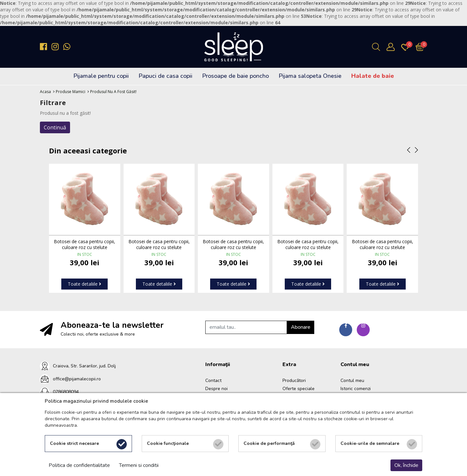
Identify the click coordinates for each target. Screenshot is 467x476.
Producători (294, 381)
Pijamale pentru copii (101, 76)
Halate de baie (373, 76)
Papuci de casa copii (165, 76)
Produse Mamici (71, 92)
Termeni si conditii (139, 465)
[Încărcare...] (421, 47)
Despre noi (216, 389)
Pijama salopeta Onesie (310, 76)
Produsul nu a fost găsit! (113, 92)
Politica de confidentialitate (79, 465)
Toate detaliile (84, 284)
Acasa (45, 92)
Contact (213, 381)
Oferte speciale (299, 389)
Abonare (301, 327)
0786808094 (66, 392)
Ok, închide (406, 465)
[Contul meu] (392, 47)
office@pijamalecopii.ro (77, 379)
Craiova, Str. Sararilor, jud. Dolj (84, 366)
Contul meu (352, 381)
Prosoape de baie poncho (235, 76)
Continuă (55, 127)
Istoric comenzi (356, 389)
